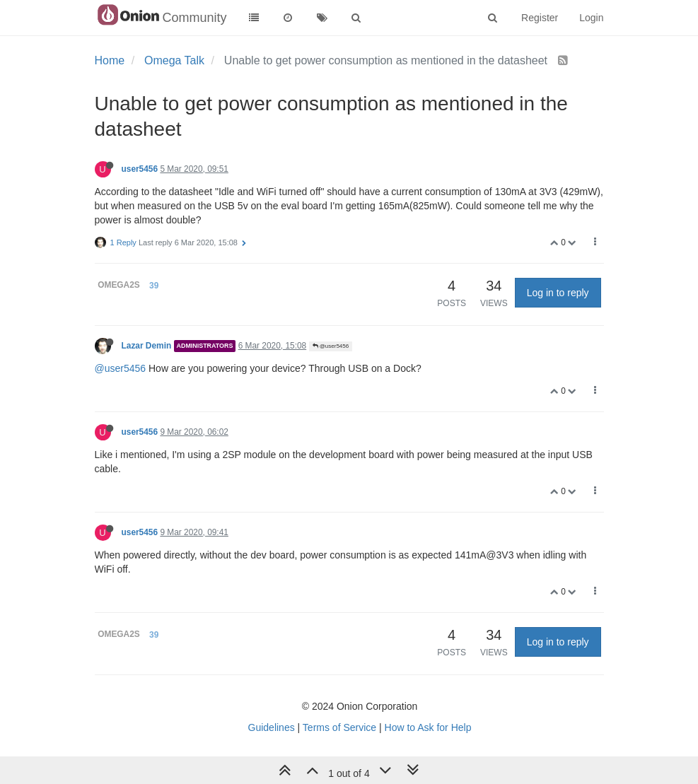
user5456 (140, 169)
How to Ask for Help (428, 727)
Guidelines (272, 727)
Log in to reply (558, 293)
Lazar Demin (147, 346)
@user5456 (331, 346)
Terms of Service (339, 727)
